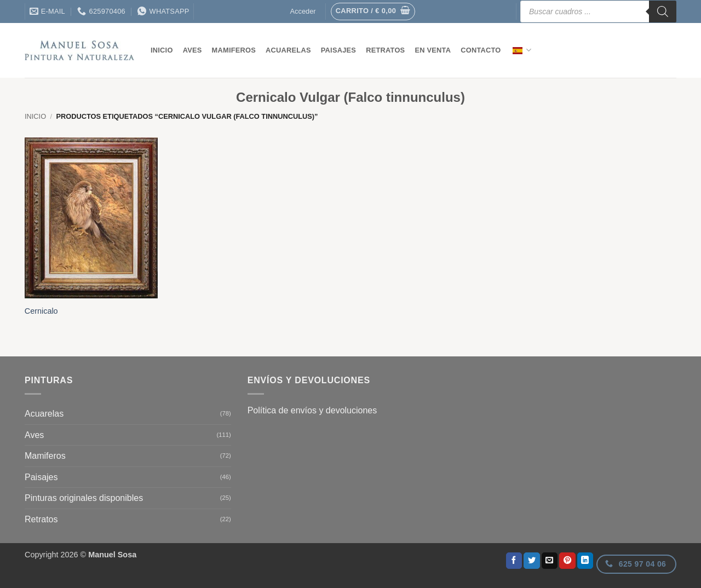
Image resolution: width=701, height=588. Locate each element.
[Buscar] (663, 11)
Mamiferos (234, 50)
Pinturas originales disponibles (84, 498)
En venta (433, 50)
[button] (373, 11)
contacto (481, 50)
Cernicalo (41, 311)
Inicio (162, 50)
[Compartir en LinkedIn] (585, 561)
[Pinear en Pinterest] (567, 561)
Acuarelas (288, 50)
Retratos (385, 50)
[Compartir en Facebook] (514, 561)
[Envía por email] (550, 561)
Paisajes (338, 50)
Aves (193, 50)
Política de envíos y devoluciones (312, 410)
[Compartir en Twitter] (532, 561)
